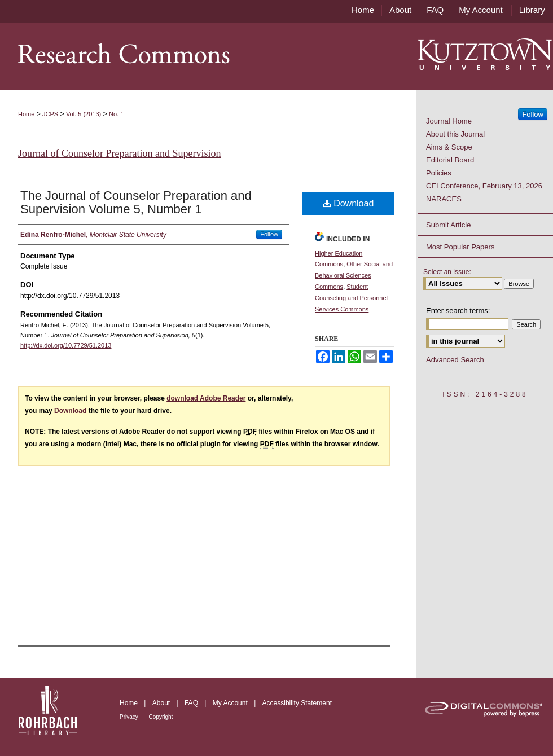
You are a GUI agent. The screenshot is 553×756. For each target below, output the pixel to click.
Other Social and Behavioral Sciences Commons (354, 275)
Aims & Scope (449, 147)
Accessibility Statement (297, 703)
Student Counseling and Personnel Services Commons (351, 298)
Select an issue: (447, 272)
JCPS (50, 114)
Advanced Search (455, 360)
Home (26, 114)
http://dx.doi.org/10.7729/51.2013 (66, 345)
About (162, 703)
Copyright (161, 717)
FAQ (192, 703)
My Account (231, 703)
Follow (269, 234)
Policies (439, 173)
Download (348, 203)
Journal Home (449, 121)
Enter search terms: (458, 311)
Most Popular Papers (460, 247)
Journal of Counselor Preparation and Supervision (119, 153)
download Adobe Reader (206, 398)
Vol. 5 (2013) (84, 114)
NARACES (444, 199)
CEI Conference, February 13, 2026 (484, 186)
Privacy (130, 717)
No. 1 (116, 114)
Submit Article (448, 225)
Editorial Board (450, 160)
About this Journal (455, 134)
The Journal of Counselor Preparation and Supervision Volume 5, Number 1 (136, 202)
